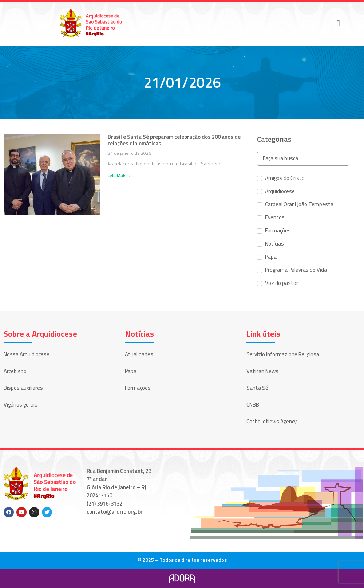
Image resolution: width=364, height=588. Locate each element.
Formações (138, 388)
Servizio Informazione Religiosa (283, 354)
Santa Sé (257, 388)
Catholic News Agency (272, 421)
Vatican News (262, 371)
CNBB (253, 405)
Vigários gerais (21, 405)
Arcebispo (15, 371)
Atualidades (139, 354)
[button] (338, 23)
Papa (131, 371)
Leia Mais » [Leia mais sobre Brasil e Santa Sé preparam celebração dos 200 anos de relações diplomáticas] (119, 175)
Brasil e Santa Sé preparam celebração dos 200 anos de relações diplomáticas (174, 140)
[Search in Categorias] (303, 159)
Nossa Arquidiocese (27, 354)
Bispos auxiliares (23, 388)
